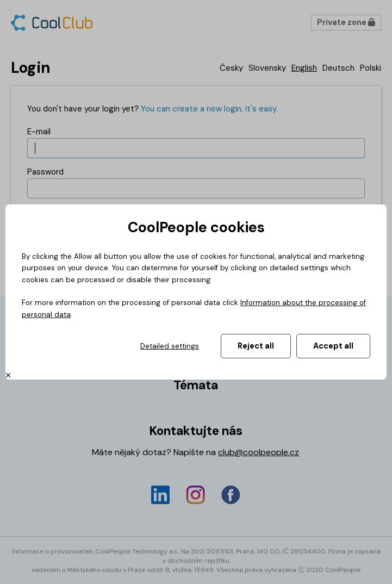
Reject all (256, 346)
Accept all (333, 346)
